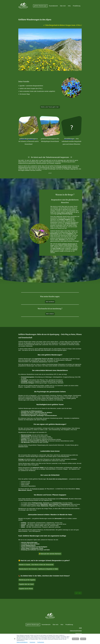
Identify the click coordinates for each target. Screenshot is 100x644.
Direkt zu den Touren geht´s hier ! (50, 107)
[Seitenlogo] (23, 6)
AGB (80, 628)
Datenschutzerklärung (22, 642)
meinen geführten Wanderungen (67, 244)
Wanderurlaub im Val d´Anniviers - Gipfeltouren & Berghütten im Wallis (38, 569)
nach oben (78, 593)
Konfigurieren (41, 642)
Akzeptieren (76, 639)
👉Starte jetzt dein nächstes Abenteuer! (50, 554)
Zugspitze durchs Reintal (26, 589)
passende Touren (23, 447)
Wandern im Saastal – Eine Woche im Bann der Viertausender (36, 565)
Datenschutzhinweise (76, 631)
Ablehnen (83, 639)
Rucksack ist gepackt (38, 489)
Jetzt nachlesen (50, 302)
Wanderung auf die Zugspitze (27, 580)
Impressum (79, 633)
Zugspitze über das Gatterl (26, 584)
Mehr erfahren (50, 314)
